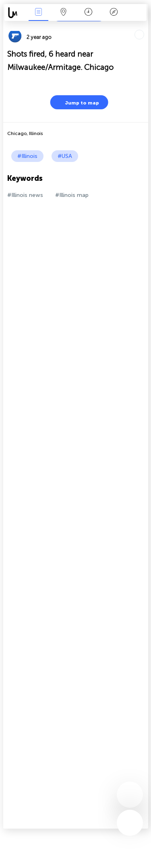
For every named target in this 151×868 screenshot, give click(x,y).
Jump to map (77, 102)
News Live (38, 13)
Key (114, 13)
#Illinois (27, 156)
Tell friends (145, 26)
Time (88, 13)
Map (64, 13)
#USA (65, 156)
